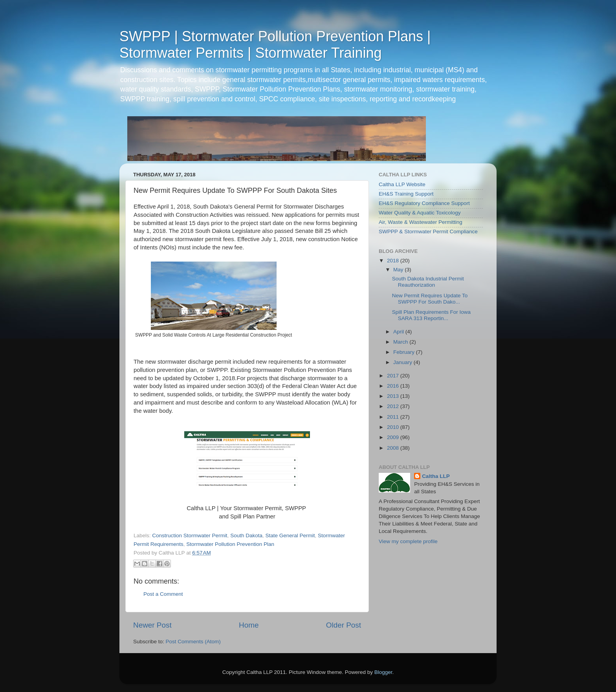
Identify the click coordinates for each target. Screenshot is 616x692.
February (405, 352)
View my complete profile (408, 541)
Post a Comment (163, 594)
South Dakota (246, 535)
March (401, 342)
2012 (394, 406)
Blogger (383, 672)
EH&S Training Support (406, 194)
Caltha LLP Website (402, 184)
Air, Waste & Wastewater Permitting (421, 222)
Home (249, 625)
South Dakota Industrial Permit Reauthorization (428, 282)
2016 (394, 386)
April (399, 332)
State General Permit (290, 535)
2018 (394, 261)
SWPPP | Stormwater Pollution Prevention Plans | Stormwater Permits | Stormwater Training (275, 45)
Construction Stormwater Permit (190, 535)
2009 (394, 437)
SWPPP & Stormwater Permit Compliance (428, 232)
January (403, 362)
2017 (394, 376)
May (399, 270)
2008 (394, 448)
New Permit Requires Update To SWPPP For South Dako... (430, 299)
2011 (394, 417)
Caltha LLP (436, 476)
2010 (394, 427)
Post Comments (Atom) (193, 642)
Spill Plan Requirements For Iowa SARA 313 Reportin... (431, 315)
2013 (394, 396)
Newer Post (152, 625)
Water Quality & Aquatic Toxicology (420, 213)
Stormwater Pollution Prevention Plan (230, 544)
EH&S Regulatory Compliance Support (424, 203)
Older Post (344, 625)
